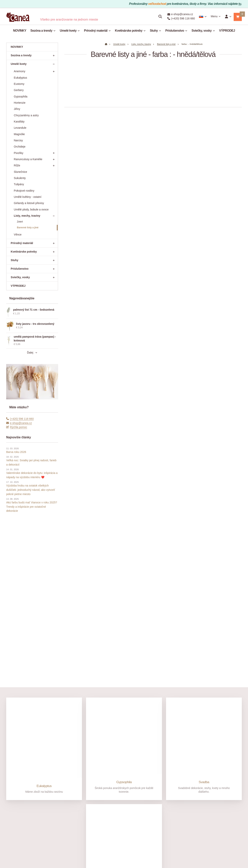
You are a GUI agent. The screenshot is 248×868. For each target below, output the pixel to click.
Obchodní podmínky (104, 793)
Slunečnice (20, 172)
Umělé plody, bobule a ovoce (31, 209)
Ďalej (32, 353)
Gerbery (19, 90)
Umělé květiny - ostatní (28, 197)
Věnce (18, 235)
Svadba (204, 620)
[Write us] (180, 832)
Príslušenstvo (176, 31)
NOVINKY (20, 31)
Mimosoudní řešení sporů (107, 808)
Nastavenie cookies (141, 856)
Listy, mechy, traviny (35, 216)
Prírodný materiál (97, 31)
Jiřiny (17, 109)
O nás (10, 788)
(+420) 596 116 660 (20, 419)
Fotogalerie (13, 814)
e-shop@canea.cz (19, 423)
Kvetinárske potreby (130, 31)
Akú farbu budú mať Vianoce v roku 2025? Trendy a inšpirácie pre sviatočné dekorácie (32, 507)
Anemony (35, 71)
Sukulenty (20, 178)
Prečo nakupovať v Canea (22, 793)
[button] (238, 17)
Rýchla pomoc (17, 427)
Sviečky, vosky (203, 31)
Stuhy (155, 31)
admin (105, 856)
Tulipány (19, 184)
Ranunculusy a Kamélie (35, 159)
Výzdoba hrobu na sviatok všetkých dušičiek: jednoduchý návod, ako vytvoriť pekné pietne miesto (31, 490)
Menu (216, 16)
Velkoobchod (145, 788)
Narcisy (18, 140)
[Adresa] (180, 795)
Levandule (20, 128)
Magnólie (19, 134)
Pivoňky (35, 153)
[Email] (48, 769)
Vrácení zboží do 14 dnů (64, 822)
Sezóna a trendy (43, 31)
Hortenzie (20, 103)
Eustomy (19, 84)
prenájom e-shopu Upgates (166, 856)
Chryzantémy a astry (26, 115)
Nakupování (101, 788)
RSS (127, 856)
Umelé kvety (70, 31)
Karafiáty (19, 122)
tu (240, 4)
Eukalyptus (20, 78)
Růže (35, 166)
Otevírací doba (15, 804)
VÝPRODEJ (227, 31)
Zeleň (20, 222)
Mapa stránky (116, 856)
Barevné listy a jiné (28, 228)
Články (10, 809)
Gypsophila (21, 96)
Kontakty (11, 798)
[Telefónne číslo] (9, 769)
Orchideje (20, 147)
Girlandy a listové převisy (29, 203)
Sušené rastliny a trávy (124, 730)
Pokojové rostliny (24, 191)
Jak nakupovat (61, 788)
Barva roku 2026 (16, 452)
